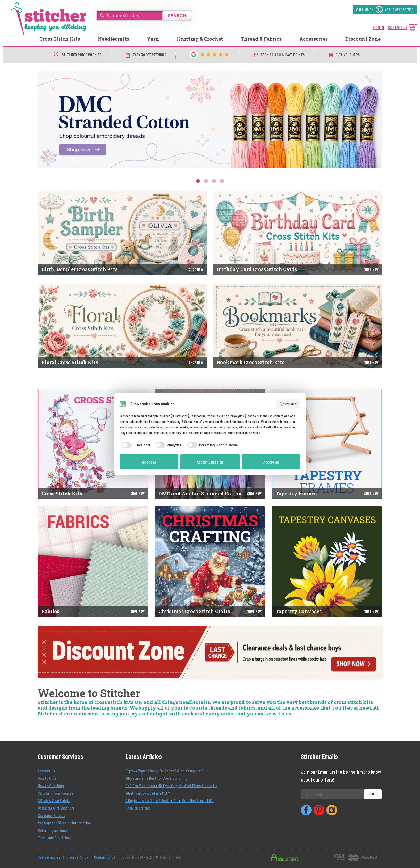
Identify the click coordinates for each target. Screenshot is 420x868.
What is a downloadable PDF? (148, 793)
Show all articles (138, 808)
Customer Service (51, 815)
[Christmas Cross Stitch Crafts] (210, 562)
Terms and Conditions (55, 838)
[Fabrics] (93, 562)
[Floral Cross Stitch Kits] (122, 326)
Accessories (314, 39)
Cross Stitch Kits (60, 39)
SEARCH (177, 16)
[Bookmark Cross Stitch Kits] (298, 326)
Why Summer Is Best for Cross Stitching (156, 778)
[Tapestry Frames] (327, 444)
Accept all (271, 462)
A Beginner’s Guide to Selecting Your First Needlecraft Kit (170, 800)
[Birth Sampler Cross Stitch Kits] (122, 233)
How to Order (48, 778)
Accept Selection (210, 462)
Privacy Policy (77, 857)
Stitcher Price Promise (56, 793)
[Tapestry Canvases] (327, 562)
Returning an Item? (53, 830)
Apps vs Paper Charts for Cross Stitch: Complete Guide (168, 771)
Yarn (153, 39)
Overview (288, 404)
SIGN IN (378, 27)
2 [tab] (206, 181)
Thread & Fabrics (261, 39)
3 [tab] (214, 181)
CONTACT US (398, 27)
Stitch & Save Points (54, 800)
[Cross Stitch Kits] (93, 444)
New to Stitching (51, 785)
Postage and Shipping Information (64, 823)
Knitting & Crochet (200, 39)
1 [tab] (198, 181)
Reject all (149, 462)
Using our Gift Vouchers (56, 808)
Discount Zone (363, 39)
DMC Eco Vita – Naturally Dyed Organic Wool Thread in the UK (171, 785)
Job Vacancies (49, 857)
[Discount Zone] (210, 652)
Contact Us (47, 771)
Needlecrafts (114, 39)
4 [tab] (222, 181)
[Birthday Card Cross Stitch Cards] (298, 233)
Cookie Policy (104, 857)
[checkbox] (135, 445)
